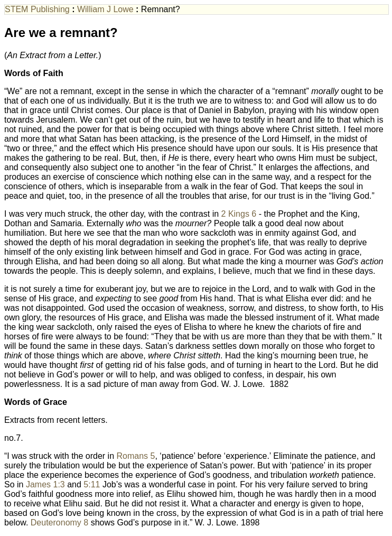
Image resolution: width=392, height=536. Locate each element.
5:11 (92, 484)
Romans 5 (136, 456)
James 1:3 (45, 484)
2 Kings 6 (239, 214)
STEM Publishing (37, 9)
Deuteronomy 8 (59, 523)
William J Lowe (105, 9)
